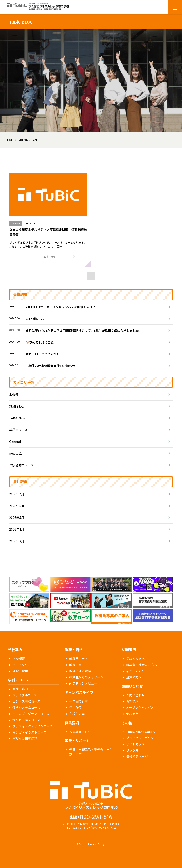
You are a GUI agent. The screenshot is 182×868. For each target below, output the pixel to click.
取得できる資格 (80, 671)
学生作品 (75, 707)
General (15, 442)
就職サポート (79, 658)
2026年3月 (17, 541)
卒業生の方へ (135, 671)
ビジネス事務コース (26, 701)
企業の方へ (134, 677)
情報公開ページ (137, 756)
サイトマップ (135, 744)
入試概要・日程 (80, 732)
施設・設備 (20, 671)
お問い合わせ (135, 695)
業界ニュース (18, 430)
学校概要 (19, 658)
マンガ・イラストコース (29, 732)
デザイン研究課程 (25, 738)
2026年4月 (17, 529)
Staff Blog (16, 406)
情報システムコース (26, 707)
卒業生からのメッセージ (86, 677)
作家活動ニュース (21, 465)
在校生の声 (77, 714)
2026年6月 (17, 506)
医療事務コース (23, 689)
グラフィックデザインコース (33, 726)
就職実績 (75, 665)
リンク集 (132, 750)
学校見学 (132, 714)
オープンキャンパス (140, 707)
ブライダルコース (25, 695)
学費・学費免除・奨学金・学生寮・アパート (91, 752)
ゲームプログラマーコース (31, 714)
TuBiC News (18, 418)
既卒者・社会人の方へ (142, 665)
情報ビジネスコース (26, 720)
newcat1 (15, 453)
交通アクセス (22, 665)
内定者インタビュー (83, 683)
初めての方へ (135, 658)
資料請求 (132, 701)
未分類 (14, 395)
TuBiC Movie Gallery (141, 732)
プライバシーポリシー (142, 738)
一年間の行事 (79, 701)
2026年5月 (17, 518)
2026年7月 (17, 494)
